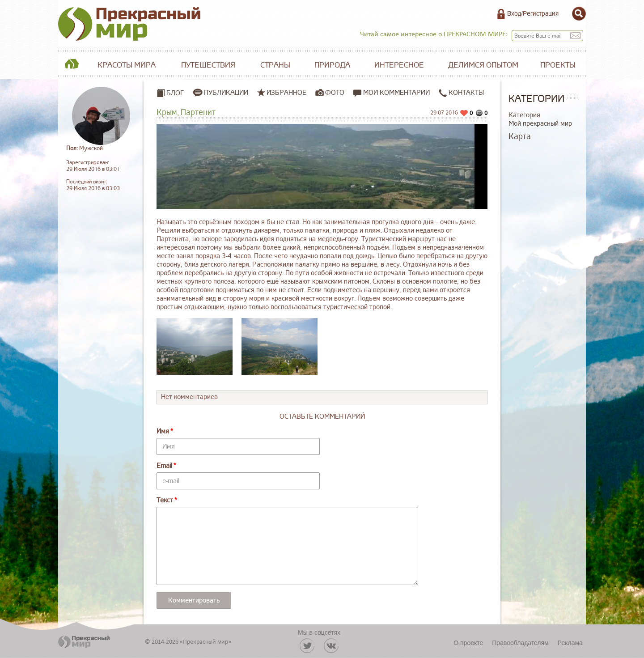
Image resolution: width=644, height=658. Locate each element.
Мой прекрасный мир (540, 124)
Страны (275, 65)
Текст (165, 500)
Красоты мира (127, 65)
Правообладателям (520, 643)
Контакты (461, 93)
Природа (332, 65)
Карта (520, 136)
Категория (524, 115)
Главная (72, 65)
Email (164, 466)
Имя (163, 431)
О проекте (468, 643)
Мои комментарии (392, 93)
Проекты (558, 65)
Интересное (399, 65)
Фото (335, 93)
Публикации (226, 93)
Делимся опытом (483, 65)
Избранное (286, 93)
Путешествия (208, 65)
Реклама (570, 643)
